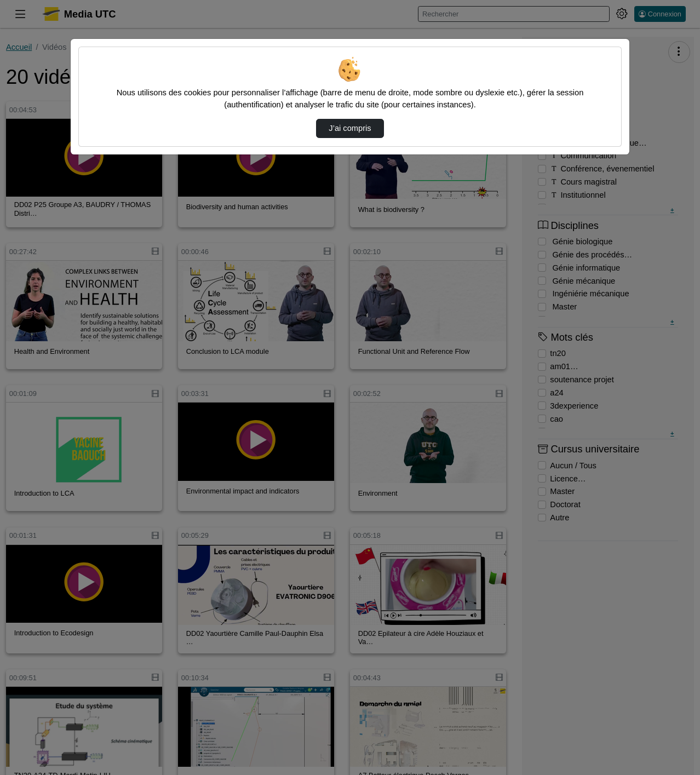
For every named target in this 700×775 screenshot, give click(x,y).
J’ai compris (350, 128)
